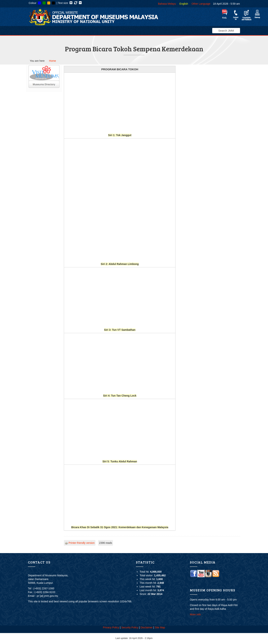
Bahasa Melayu (167, 4)
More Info (195, 614)
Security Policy (130, 627)
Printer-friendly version (80, 543)
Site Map (160, 627)
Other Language (201, 4)
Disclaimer (147, 627)
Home (53, 61)
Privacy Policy (111, 627)
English (184, 4)
